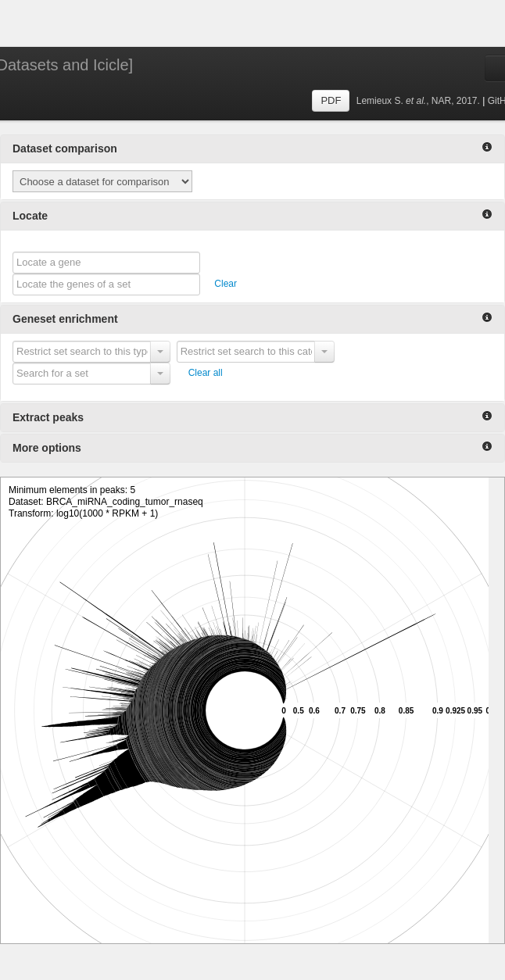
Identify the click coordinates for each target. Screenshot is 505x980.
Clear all (206, 373)
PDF (331, 100)
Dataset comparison (252, 148)
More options (252, 447)
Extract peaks (252, 417)
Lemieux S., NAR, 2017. (419, 101)
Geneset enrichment (252, 318)
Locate (252, 215)
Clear (226, 284)
